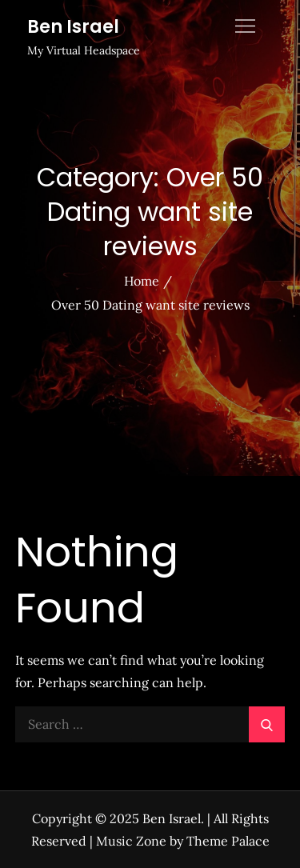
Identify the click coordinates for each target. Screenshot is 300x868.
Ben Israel (73, 27)
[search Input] (150, 724)
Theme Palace (228, 841)
